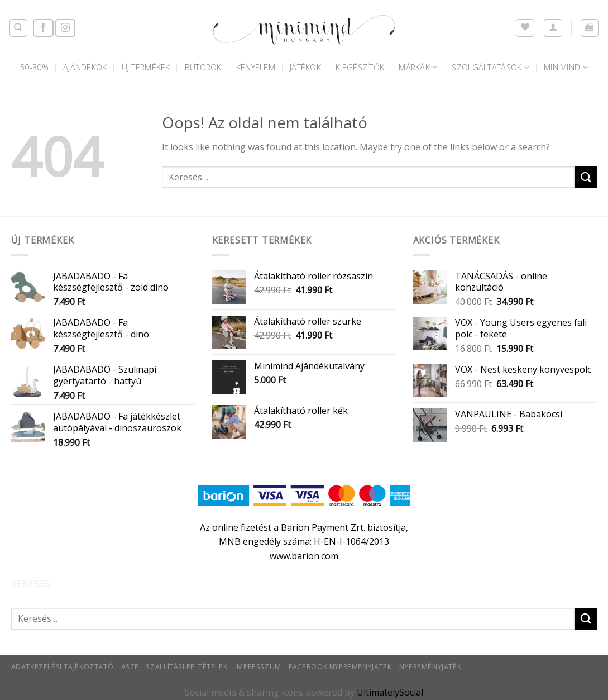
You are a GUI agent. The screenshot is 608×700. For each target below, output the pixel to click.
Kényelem (256, 67)
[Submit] (586, 177)
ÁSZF (130, 667)
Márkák (418, 68)
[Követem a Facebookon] (43, 28)
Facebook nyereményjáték (340, 667)
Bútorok (203, 67)
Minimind (566, 68)
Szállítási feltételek (186, 667)
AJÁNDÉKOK (85, 67)
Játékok (305, 67)
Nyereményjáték (430, 667)
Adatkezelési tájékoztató (63, 667)
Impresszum (258, 667)
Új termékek (146, 67)
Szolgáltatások (490, 68)
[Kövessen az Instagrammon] (65, 28)
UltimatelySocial (390, 692)
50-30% (34, 67)
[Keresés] (19, 28)
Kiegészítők (360, 67)
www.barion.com (304, 556)
